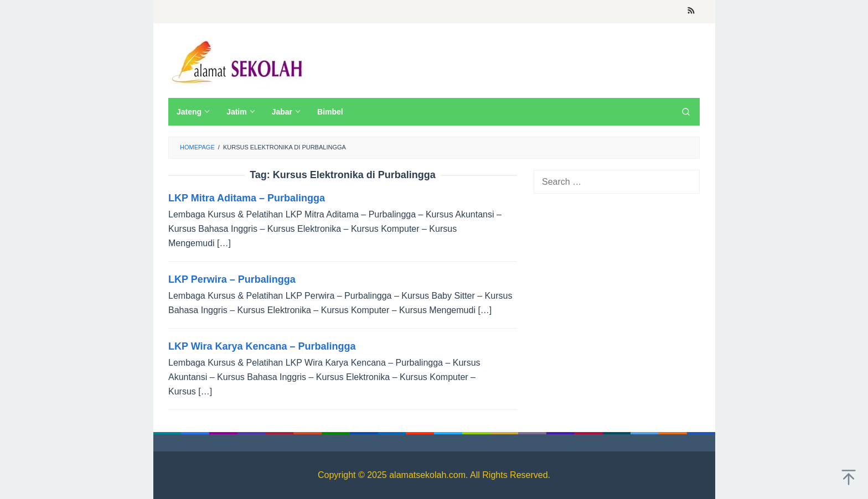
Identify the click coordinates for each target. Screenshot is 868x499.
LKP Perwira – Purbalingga (232, 279)
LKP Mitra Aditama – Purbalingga (247, 198)
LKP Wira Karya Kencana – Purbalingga (262, 346)
